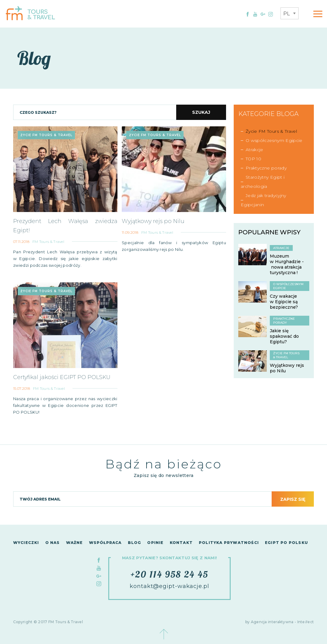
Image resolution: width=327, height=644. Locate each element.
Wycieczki (26, 543)
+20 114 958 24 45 (169, 574)
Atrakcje (255, 150)
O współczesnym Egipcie (274, 140)
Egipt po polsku (286, 543)
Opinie (155, 543)
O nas (53, 543)
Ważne (74, 543)
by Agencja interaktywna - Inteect (280, 622)
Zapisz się (293, 499)
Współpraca (105, 543)
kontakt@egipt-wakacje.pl (169, 586)
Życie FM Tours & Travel (271, 131)
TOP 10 (253, 159)
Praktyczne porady (266, 168)
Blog (135, 543)
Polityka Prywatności (229, 543)
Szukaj (201, 112)
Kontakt (181, 543)
